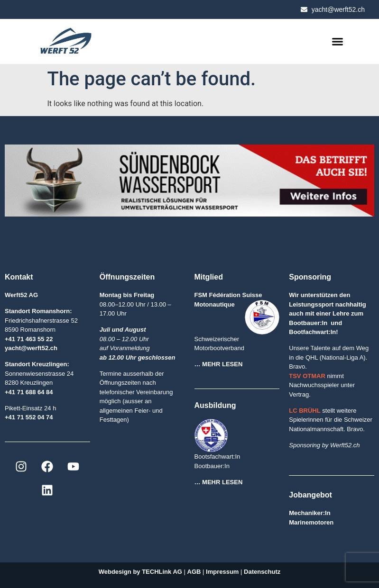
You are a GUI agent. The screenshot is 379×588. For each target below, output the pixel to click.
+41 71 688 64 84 (29, 392)
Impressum (222, 572)
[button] (338, 42)
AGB (195, 572)
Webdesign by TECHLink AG (140, 572)
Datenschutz (262, 572)
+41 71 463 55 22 (29, 339)
